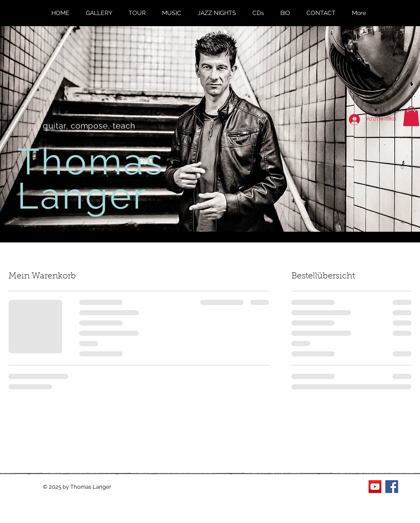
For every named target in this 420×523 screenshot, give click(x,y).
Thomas (91, 161)
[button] (411, 116)
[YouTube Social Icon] (375, 487)
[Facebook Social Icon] (392, 487)
